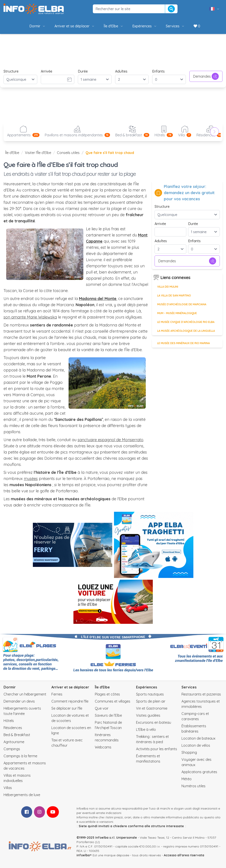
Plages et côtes (107, 694)
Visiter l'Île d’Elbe (38, 153)
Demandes (206, 76)
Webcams (103, 747)
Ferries (57, 694)
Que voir (102, 708)
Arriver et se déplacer (75, 26)
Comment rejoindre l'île (70, 701)
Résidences (13, 728)
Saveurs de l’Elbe (108, 715)
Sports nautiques (150, 694)
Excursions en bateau (154, 722)
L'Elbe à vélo (146, 729)
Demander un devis (19, 701)
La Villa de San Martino (174, 295)
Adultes (121, 71)
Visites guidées (148, 715)
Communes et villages (113, 701)
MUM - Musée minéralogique (177, 313)
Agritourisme (14, 742)
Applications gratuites (199, 772)
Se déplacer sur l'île (67, 708)
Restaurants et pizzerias (201, 694)
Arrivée (47, 71)
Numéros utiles (193, 786)
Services (175, 26)
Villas (8, 788)
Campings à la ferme (20, 756)
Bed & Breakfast (17, 735)
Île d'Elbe (114, 26)
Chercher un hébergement (25, 694)
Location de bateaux (198, 738)
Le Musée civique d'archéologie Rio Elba (186, 322)
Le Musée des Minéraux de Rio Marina (184, 343)
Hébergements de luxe (22, 795)
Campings (12, 749)
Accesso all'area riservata (184, 855)
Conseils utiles (68, 153)
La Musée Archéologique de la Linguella (186, 331)
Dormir (37, 26)
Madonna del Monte (98, 299)
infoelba (83, 855)
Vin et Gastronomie (152, 708)
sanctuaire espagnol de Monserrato (110, 440)
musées (31, 479)
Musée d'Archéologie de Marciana (182, 304)
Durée (83, 71)
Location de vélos (196, 745)
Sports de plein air (151, 701)
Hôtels (9, 721)
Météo (187, 779)
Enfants (158, 71)
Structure (11, 71)
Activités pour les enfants (157, 749)
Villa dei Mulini (168, 287)
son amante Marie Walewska (30, 317)
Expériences (145, 26)
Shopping (189, 752)
